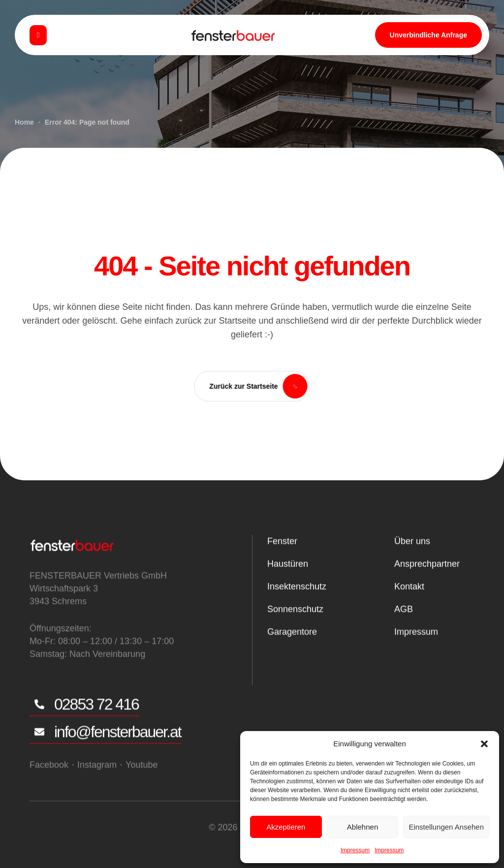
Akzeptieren (286, 827)
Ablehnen (362, 827)
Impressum (355, 850)
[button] (484, 744)
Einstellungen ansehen (446, 827)
